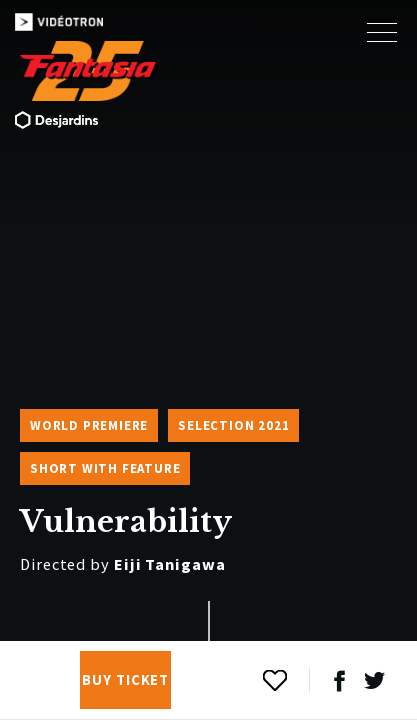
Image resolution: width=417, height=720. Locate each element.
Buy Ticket (125, 680)
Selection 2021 (233, 425)
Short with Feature (105, 468)
